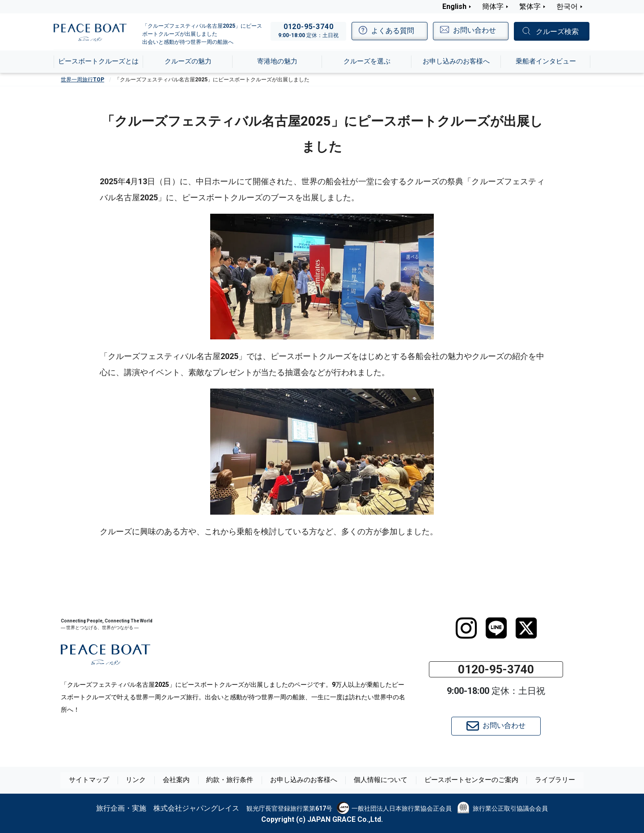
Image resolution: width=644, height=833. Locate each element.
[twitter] (526, 628)
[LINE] (496, 628)
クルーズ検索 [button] (557, 32)
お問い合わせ (496, 726)
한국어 (567, 6)
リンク (143, 780)
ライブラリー (547, 780)
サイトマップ (97, 780)
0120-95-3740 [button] (496, 669)
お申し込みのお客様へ (306, 780)
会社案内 (182, 780)
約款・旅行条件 (235, 780)
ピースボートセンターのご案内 (467, 780)
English (454, 6)
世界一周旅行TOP (83, 80)
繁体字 (530, 6)
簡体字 (493, 6)
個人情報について (380, 780)
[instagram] (466, 628)
